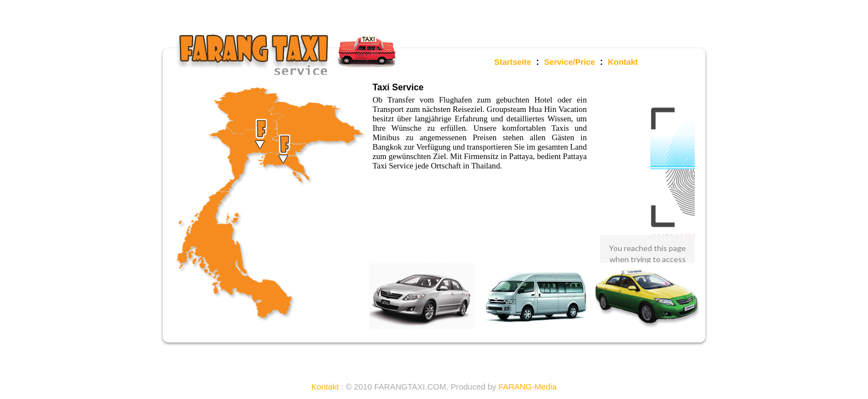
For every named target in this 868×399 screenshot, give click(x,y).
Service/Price (570, 62)
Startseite (513, 62)
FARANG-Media (527, 387)
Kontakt (623, 62)
